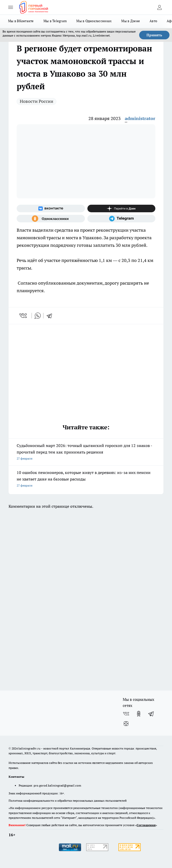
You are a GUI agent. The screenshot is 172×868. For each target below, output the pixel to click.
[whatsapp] (38, 316)
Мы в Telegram (55, 21)
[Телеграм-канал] (121, 219)
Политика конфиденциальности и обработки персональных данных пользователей (68, 801)
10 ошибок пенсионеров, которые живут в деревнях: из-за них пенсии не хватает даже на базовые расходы (86, 479)
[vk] (24, 316)
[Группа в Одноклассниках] (51, 219)
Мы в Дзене (131, 21)
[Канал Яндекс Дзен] (121, 208)
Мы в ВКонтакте (21, 21)
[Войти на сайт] (159, 7)
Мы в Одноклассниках (94, 21)
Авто (153, 21)
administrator (140, 118)
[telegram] (51, 316)
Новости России (36, 101)
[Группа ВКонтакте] (51, 208)
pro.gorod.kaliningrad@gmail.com (57, 785)
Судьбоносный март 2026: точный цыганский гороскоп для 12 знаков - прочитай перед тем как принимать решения (86, 452)
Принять (154, 35)
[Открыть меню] (11, 7)
